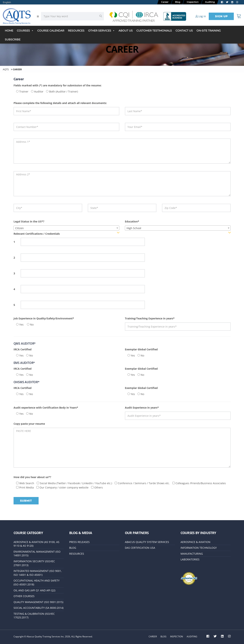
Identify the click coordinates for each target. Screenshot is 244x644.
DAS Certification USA (140, 549)
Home (9, 31)
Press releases (79, 544)
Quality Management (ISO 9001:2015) (38, 602)
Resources (76, 31)
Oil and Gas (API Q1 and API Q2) (34, 591)
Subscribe (13, 39)
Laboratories (190, 561)
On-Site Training (209, 31)
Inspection (177, 636)
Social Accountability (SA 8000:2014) (39, 608)
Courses (25, 31)
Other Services (101, 31)
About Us (126, 31)
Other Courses (24, 597)
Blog (73, 549)
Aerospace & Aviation (195, 544)
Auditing (192, 636)
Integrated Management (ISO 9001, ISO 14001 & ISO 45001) (38, 574)
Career (153, 636)
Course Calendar (51, 31)
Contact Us (184, 31)
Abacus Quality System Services (147, 544)
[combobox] (66, 228)
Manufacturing (192, 555)
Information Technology (199, 549)
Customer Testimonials (154, 31)
